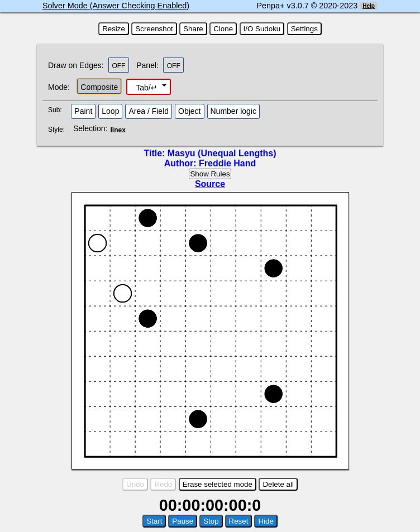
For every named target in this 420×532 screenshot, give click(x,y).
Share (193, 29)
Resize (114, 29)
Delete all (278, 484)
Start (154, 521)
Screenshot (154, 29)
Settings (304, 29)
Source (210, 184)
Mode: (59, 87)
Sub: (58, 110)
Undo (135, 484)
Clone (223, 29)
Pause (183, 521)
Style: (58, 130)
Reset (239, 521)
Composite (99, 87)
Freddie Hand (227, 163)
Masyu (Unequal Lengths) (222, 153)
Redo (163, 484)
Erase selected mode (218, 484)
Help (369, 6)
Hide (266, 521)
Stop (211, 521)
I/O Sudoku (262, 29)
